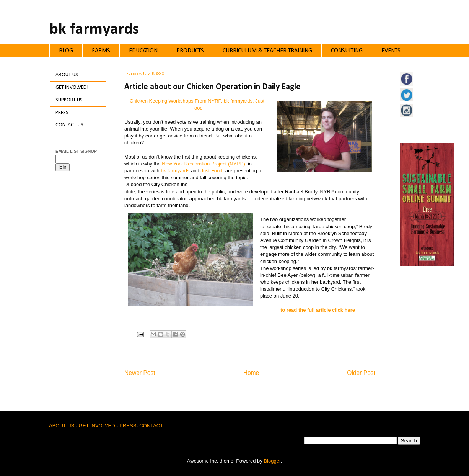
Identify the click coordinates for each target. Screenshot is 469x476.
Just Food (211, 171)
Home (251, 373)
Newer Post (140, 373)
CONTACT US (69, 125)
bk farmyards (94, 30)
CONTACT (151, 426)
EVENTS (391, 51)
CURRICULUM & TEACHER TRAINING (267, 51)
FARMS (101, 51)
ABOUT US (67, 75)
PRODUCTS (190, 51)
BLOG (66, 51)
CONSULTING (347, 51)
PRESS (62, 113)
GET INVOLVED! (72, 88)
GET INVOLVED (97, 426)
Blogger (272, 461)
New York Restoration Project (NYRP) (203, 164)
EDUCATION (143, 51)
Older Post (361, 373)
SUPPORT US (69, 100)
